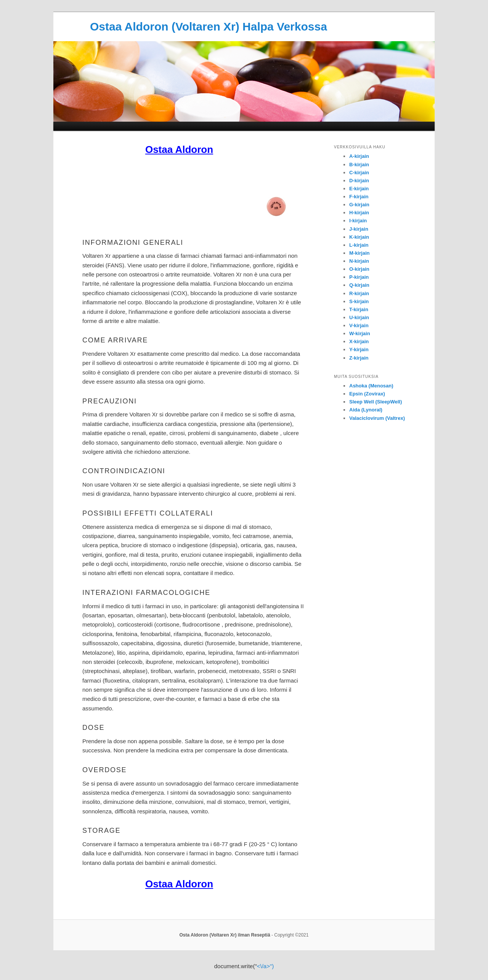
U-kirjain (359, 317)
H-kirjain (359, 213)
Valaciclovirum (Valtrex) (377, 418)
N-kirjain (359, 261)
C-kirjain (359, 173)
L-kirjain (359, 245)
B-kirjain (359, 165)
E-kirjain (359, 189)
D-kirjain (359, 181)
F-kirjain (359, 197)
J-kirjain (359, 229)
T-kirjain (359, 309)
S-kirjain (359, 301)
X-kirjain (359, 341)
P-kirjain (359, 277)
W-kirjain (360, 333)
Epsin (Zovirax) (367, 394)
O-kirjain (359, 269)
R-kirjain (359, 293)
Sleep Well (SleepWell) (376, 402)
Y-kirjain (359, 349)
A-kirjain (359, 156)
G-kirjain (359, 205)
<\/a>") (266, 966)
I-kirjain (358, 221)
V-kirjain (359, 325)
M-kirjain (359, 253)
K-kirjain (359, 237)
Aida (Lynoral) (366, 410)
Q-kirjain (359, 285)
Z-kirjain (359, 358)
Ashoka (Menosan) (371, 386)
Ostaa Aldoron (179, 149)
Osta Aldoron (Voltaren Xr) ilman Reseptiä (225, 935)
